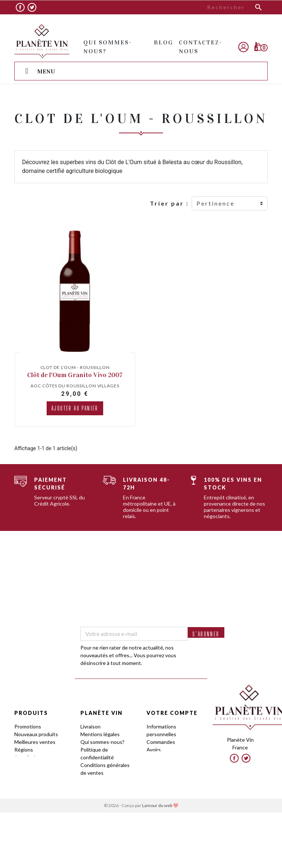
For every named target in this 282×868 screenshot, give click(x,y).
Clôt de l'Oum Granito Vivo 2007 (75, 375)
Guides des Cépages (38, 773)
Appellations (29, 757)
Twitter (32, 7)
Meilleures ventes (35, 742)
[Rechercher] (220, 7)
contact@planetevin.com (243, 761)
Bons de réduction (168, 765)
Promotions (28, 726)
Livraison (91, 726)
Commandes (161, 742)
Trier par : (169, 203)
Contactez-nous (99, 811)
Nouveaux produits (36, 734)
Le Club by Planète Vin (106, 796)
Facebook (20, 7)
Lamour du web (157, 861)
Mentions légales (100, 734)
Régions (24, 750)
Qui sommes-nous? (102, 742)
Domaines (26, 765)
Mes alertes (160, 773)
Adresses (158, 757)
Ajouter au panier (75, 408)
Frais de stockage (100, 804)
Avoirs (154, 750)
